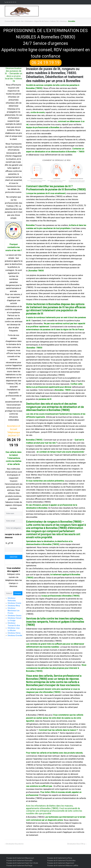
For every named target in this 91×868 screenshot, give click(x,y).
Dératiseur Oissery (15, 616)
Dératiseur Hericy (14, 633)
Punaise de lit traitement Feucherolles (61, 861)
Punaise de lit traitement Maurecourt (20, 858)
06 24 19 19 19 (11, 2)
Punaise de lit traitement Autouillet (19, 861)
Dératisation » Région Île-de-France (37, 21)
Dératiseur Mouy (14, 606)
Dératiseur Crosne (14, 603)
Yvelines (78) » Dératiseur (58, 21)
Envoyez (18, 593)
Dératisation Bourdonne (15, 844)
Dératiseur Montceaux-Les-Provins (14, 611)
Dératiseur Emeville (15, 635)
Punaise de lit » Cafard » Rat (14, 21)
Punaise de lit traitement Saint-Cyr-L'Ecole (22, 863)
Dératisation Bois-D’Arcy (76, 844)
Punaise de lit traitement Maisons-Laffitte (63, 866)
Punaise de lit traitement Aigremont (61, 863)
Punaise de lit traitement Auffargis (19, 866)
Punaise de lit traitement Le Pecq (60, 858)
